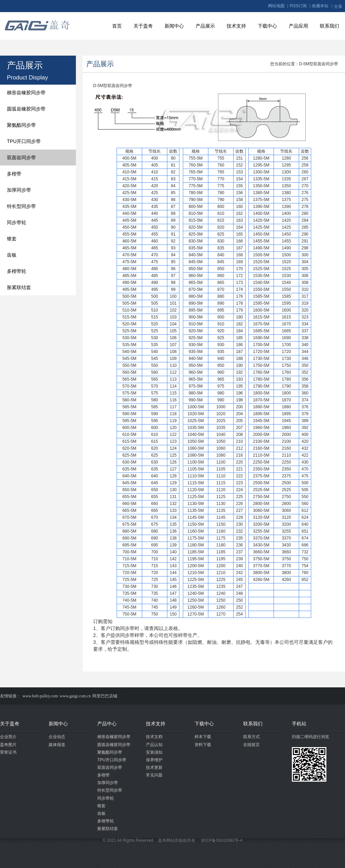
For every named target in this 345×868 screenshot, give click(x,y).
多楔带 (14, 174)
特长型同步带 (21, 206)
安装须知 (154, 752)
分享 (338, 7)
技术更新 (154, 767)
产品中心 (107, 724)
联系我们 (329, 26)
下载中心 (267, 26)
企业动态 (57, 737)
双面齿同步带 (21, 158)
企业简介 (8, 737)
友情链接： (10, 696)
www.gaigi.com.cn (75, 696)
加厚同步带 (19, 190)
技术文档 (154, 737)
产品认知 (154, 745)
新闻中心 (174, 26)
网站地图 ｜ (279, 6)
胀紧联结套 (19, 287)
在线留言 (252, 745)
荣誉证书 (8, 752)
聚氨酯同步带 (21, 125)
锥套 (12, 239)
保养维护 (154, 760)
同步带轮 (17, 222)
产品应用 (298, 26)
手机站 (299, 724)
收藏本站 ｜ (323, 6)
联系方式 (252, 737)
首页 (117, 26)
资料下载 (203, 745)
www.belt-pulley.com (40, 696)
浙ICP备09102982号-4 (221, 840)
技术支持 (236, 26)
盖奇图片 (8, 745)
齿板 (12, 255)
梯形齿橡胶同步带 (26, 93)
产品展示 (205, 26)
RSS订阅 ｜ (301, 6)
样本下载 (203, 737)
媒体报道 (57, 745)
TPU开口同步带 (24, 141)
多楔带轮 (17, 271)
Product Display (27, 78)
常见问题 (154, 775)
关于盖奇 (143, 26)
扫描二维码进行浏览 (310, 737)
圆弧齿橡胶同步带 (26, 109)
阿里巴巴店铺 (105, 696)
